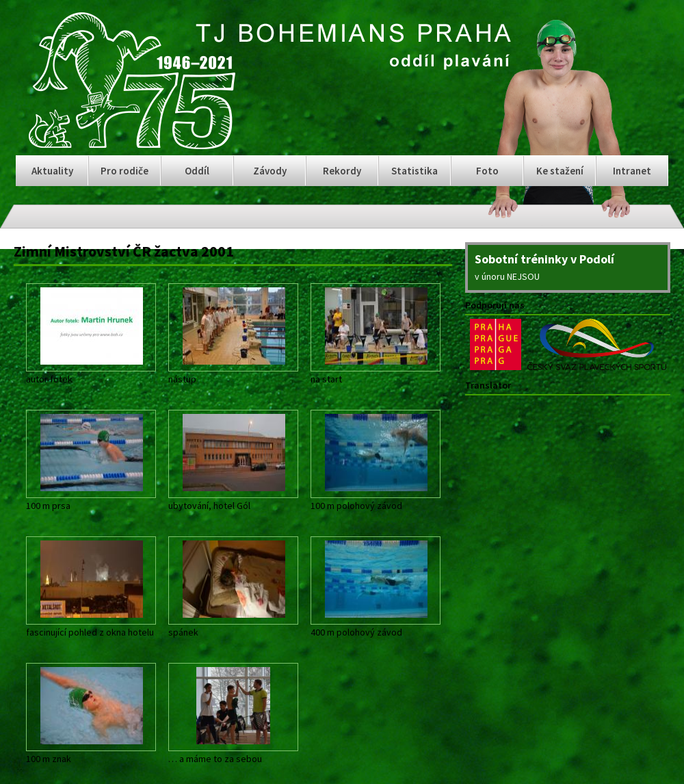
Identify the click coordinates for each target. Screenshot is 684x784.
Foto (487, 171)
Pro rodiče (124, 171)
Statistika (415, 171)
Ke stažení (560, 171)
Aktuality (52, 171)
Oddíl (197, 171)
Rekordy (342, 171)
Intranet (632, 171)
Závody (270, 171)
